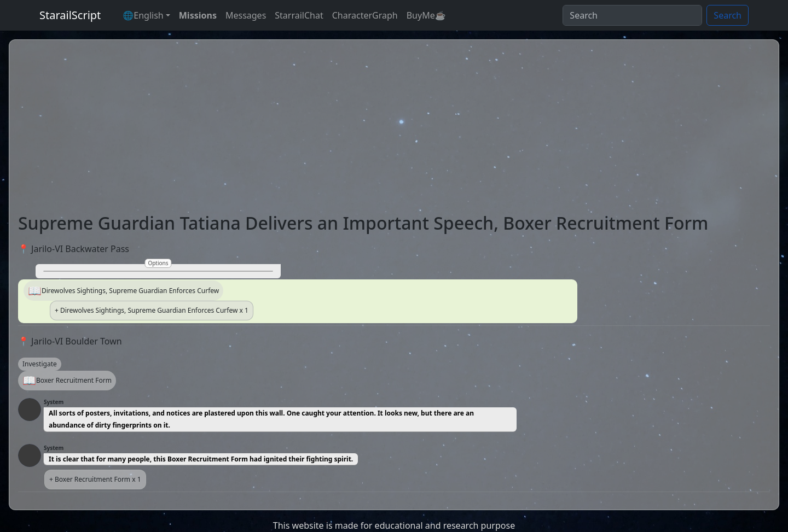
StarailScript (70, 15)
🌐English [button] (143, 15)
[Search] (632, 15)
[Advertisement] (394, 131)
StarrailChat (299, 15)
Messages (246, 15)
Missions (198, 15)
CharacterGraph (365, 15)
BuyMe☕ (426, 15)
